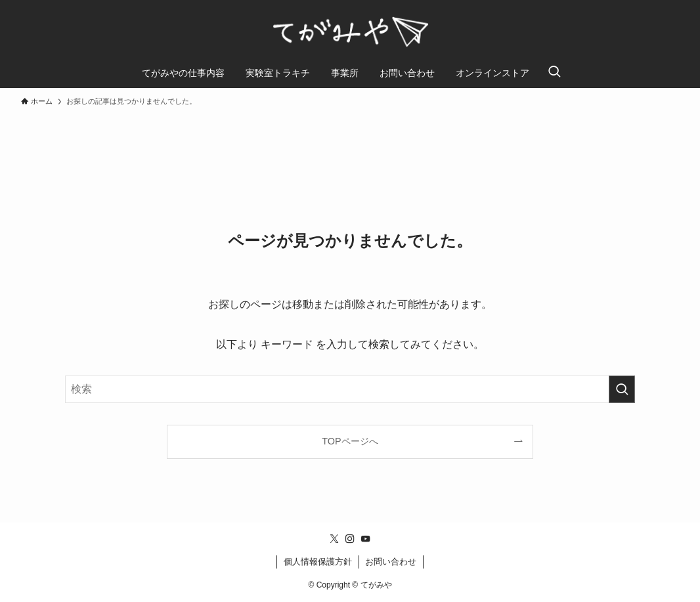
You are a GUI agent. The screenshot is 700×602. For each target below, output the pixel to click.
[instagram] (350, 539)
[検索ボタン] (554, 73)
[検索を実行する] (622, 389)
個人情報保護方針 (318, 562)
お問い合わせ (391, 562)
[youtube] (366, 539)
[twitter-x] (334, 539)
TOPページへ (350, 441)
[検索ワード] (350, 389)
